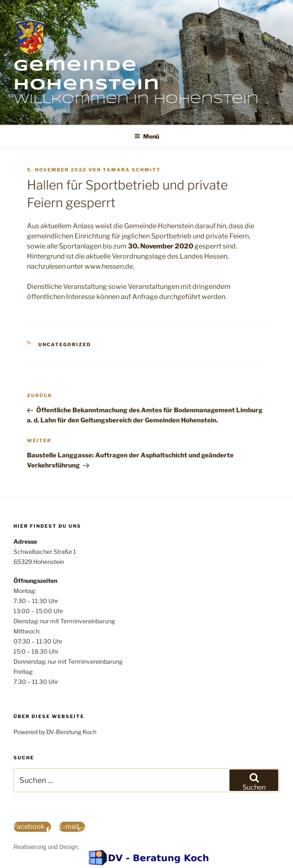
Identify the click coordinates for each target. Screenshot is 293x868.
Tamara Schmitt (132, 170)
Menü (147, 136)
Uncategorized (65, 345)
